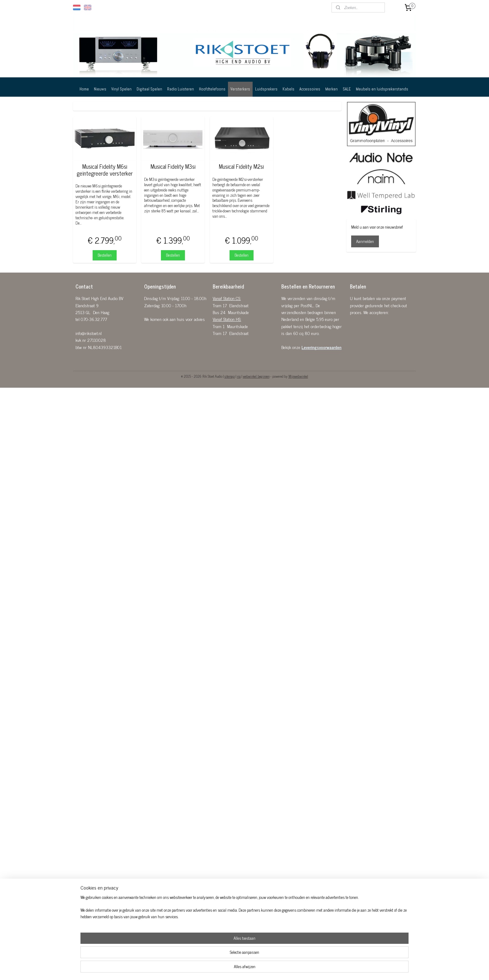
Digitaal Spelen (149, 89)
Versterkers (240, 89)
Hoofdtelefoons (212, 89)
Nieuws (100, 89)
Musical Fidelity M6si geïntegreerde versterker (105, 170)
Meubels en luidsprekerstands (382, 89)
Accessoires (310, 89)
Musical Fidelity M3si (173, 167)
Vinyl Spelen (121, 89)
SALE (347, 89)
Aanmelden (365, 241)
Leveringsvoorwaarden (322, 347)
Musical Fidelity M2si (241, 167)
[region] (203, 960)
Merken (332, 89)
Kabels (288, 89)
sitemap (230, 376)
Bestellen (105, 255)
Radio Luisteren (181, 89)
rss (239, 376)
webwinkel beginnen (256, 376)
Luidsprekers (266, 89)
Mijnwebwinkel (298, 376)
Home (84, 89)
